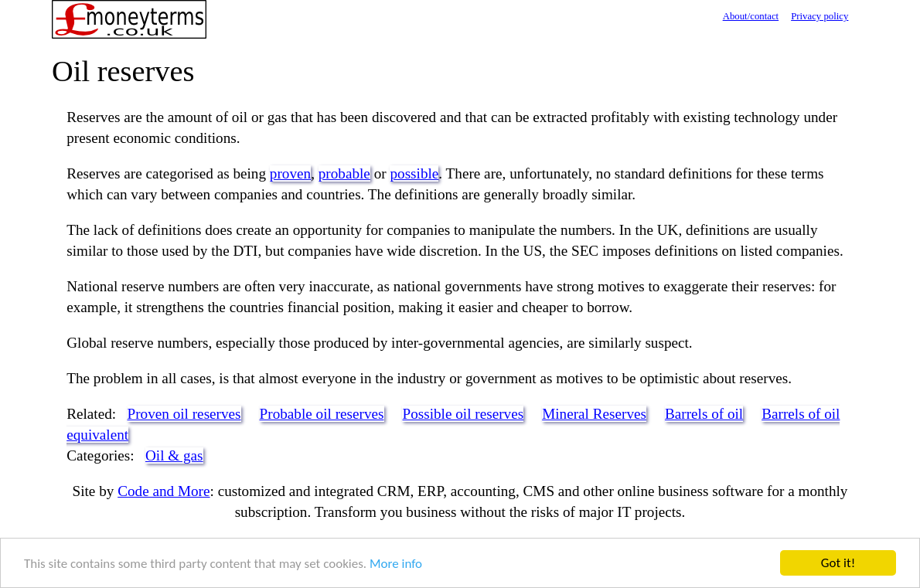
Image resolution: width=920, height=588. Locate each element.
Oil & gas (174, 455)
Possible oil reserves (463, 414)
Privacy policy (819, 16)
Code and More (164, 491)
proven (290, 173)
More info (396, 564)
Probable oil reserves (322, 414)
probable (344, 173)
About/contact (751, 16)
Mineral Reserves (594, 414)
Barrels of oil (704, 414)
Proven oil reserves (184, 414)
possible (414, 173)
